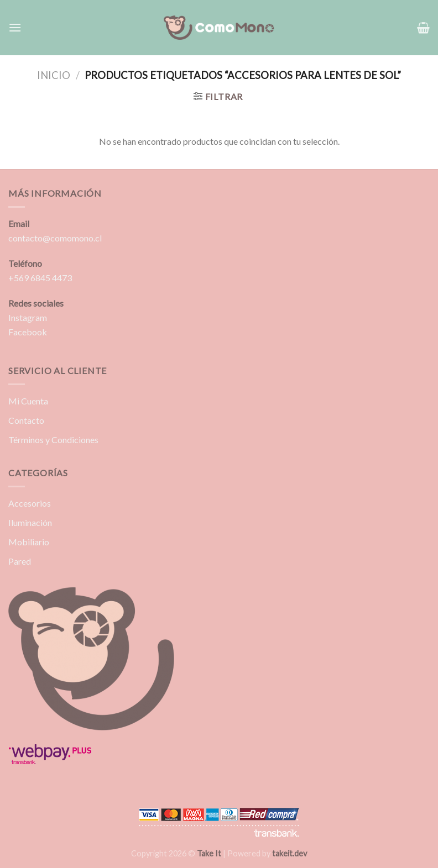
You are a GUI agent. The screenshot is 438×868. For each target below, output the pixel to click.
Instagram (28, 317)
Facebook (28, 332)
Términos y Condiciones (53, 440)
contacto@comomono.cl (55, 238)
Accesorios (30, 503)
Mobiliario (29, 542)
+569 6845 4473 (40, 278)
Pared (20, 561)
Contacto (26, 420)
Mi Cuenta (28, 401)
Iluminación (30, 522)
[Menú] (15, 27)
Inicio (54, 75)
